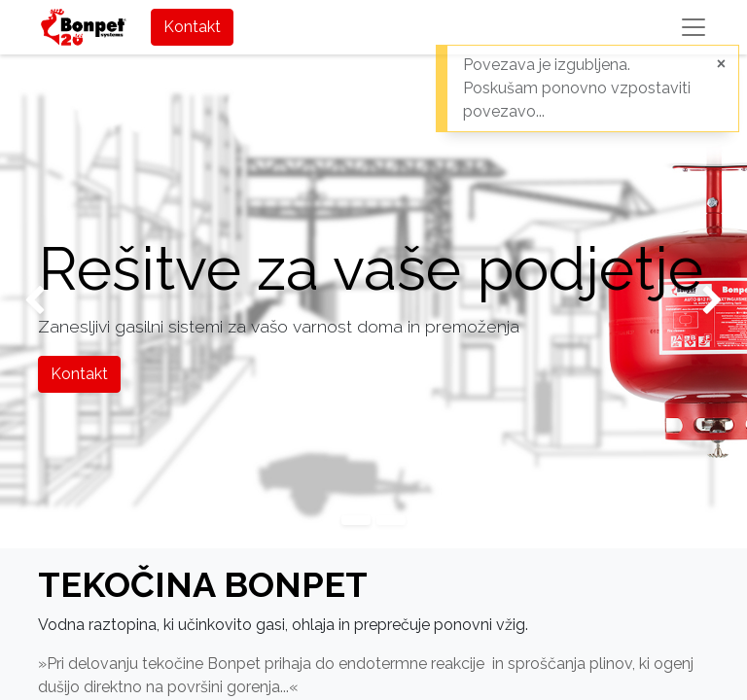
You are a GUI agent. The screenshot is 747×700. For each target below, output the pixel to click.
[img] (30, 301)
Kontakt (192, 27)
